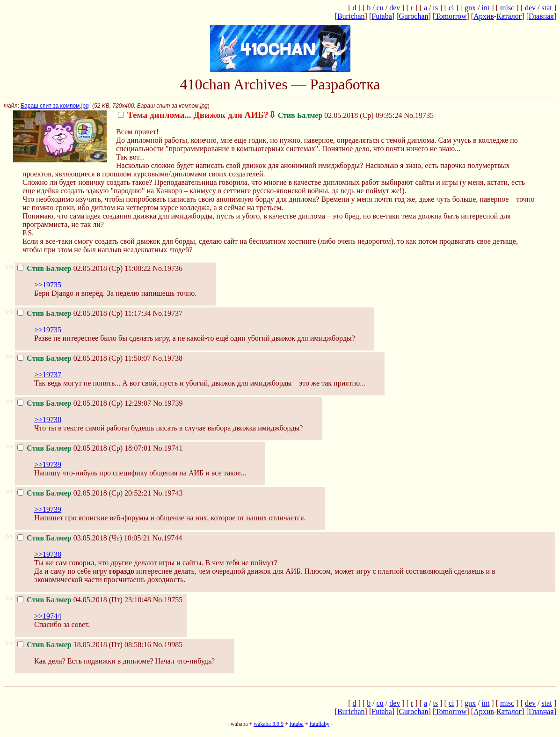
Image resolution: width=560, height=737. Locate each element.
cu (380, 8)
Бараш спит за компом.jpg (55, 106)
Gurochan (413, 16)
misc (507, 8)
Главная (541, 16)
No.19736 (167, 268)
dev (395, 8)
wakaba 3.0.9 (269, 724)
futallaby (319, 724)
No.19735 (419, 115)
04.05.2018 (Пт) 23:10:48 (84, 600)
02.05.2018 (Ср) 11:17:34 (84, 313)
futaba (297, 724)
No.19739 (168, 403)
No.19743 (168, 493)
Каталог (509, 16)
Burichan (351, 16)
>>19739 (48, 464)
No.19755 (168, 600)
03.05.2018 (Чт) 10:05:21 (84, 538)
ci (451, 8)
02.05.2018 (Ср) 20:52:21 (84, 493)
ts (435, 8)
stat (546, 8)
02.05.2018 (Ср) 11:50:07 (84, 358)
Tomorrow (451, 16)
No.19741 (168, 448)
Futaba (382, 16)
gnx (470, 8)
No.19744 (167, 538)
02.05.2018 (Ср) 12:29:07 (84, 403)
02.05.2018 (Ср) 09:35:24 (260, 115)
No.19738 (167, 358)
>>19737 (48, 375)
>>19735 (48, 285)
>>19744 (48, 616)
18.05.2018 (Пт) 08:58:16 (84, 645)
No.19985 (168, 645)
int (485, 8)
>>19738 (48, 420)
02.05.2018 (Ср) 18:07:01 (84, 448)
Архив (484, 16)
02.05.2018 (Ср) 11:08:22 (84, 268)
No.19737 (167, 313)
